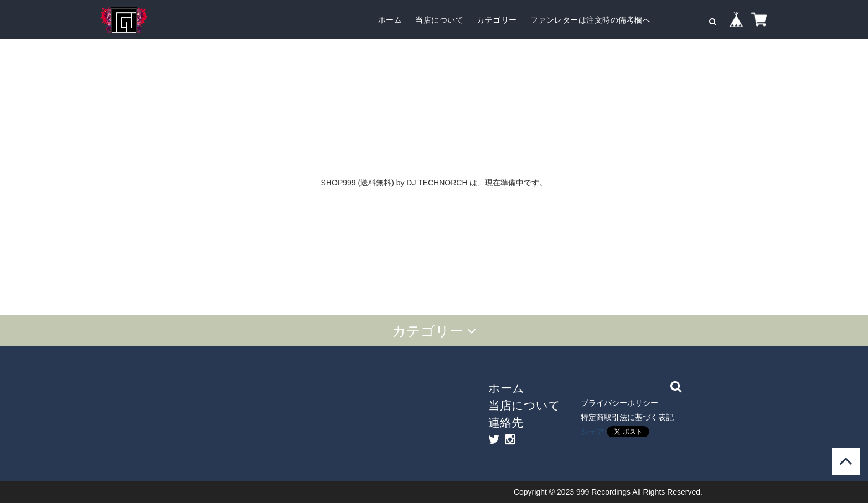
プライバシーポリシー (619, 403)
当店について (439, 20)
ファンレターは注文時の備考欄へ (591, 20)
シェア (592, 432)
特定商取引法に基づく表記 (627, 417)
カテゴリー (497, 20)
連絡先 (506, 422)
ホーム (390, 20)
